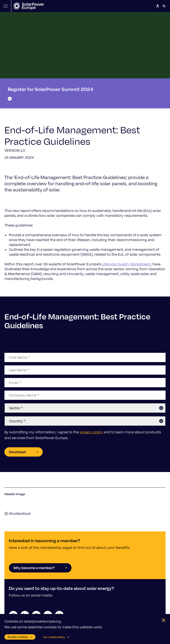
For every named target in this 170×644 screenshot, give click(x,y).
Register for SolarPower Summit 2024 (50, 93)
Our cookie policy (56, 637)
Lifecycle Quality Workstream (126, 264)
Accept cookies (20, 637)
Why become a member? (40, 568)
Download (24, 452)
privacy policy (91, 432)
